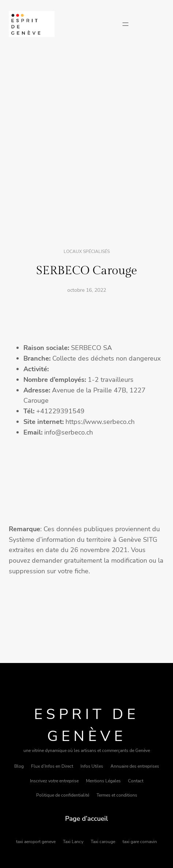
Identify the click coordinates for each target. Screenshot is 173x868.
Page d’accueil (86, 819)
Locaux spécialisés (87, 252)
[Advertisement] (86, 143)
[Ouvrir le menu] (125, 24)
